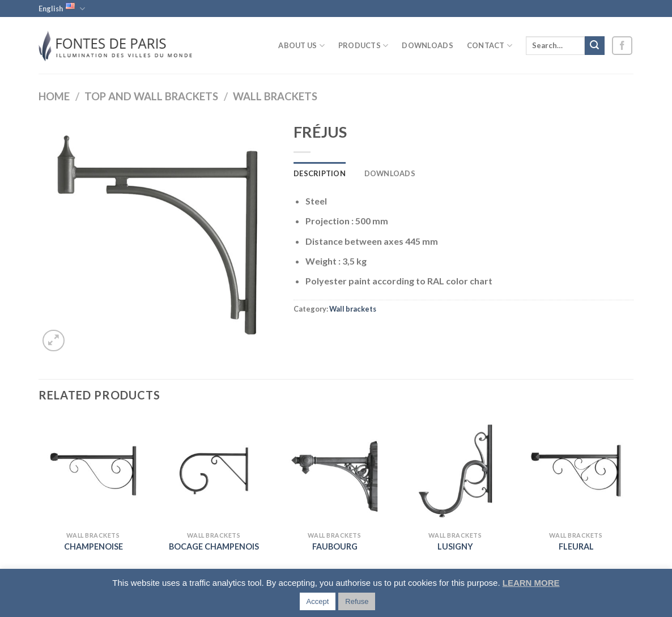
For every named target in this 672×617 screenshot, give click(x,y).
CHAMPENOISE (93, 546)
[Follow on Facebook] (622, 46)
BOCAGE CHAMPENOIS (214, 546)
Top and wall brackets (151, 96)
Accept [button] (318, 601)
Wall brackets (275, 96)
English (62, 8)
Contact (490, 46)
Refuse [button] (357, 601)
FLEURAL (576, 546)
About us (301, 46)
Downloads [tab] (390, 173)
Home (54, 96)
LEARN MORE (531, 583)
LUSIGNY (455, 546)
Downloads (427, 45)
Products (363, 46)
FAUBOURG (335, 546)
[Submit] (594, 46)
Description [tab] (320, 173)
